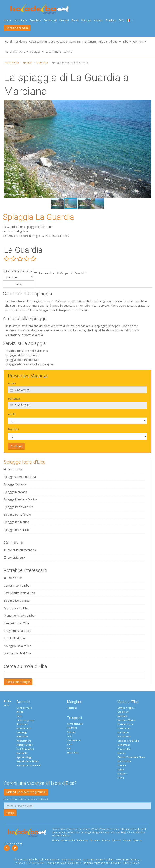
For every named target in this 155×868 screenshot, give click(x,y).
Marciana (42, 62)
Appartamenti (38, 41)
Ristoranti (11, 52)
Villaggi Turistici (25, 745)
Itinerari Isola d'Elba (17, 623)
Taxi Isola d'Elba (14, 638)
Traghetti (111, 20)
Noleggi (71, 732)
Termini (116, 840)
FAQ (121, 20)
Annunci (99, 20)
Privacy (106, 840)
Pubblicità (82, 840)
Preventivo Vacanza (17, 28)
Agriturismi (90, 41)
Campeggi (22, 732)
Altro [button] (24, 52)
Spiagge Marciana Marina (20, 499)
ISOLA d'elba (63, 835)
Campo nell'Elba (126, 708)
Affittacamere (24, 741)
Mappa (63, 273)
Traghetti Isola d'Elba (18, 631)
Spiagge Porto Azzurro (19, 507)
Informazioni (124, 761)
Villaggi (103, 41)
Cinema (122, 765)
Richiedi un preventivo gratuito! (26, 792)
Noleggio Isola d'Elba (18, 646)
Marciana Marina (126, 720)
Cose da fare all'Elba (128, 741)
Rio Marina (123, 732)
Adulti (12, 414)
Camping (75, 41)
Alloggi (20, 712)
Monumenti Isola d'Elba (19, 616)
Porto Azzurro (125, 724)
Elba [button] (127, 41)
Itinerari (122, 753)
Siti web (127, 840)
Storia (121, 778)
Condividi (79, 273)
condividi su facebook (20, 550)
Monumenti (124, 745)
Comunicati (50, 20)
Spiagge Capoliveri (16, 484)
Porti (70, 744)
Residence (20, 41)
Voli (69, 748)
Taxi (69, 736)
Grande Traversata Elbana (131, 757)
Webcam (86, 20)
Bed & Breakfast (25, 749)
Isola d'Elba (12, 62)
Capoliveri (123, 712)
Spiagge (28, 62)
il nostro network (13, 843)
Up (7, 705)
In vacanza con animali (29, 765)
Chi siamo (95, 840)
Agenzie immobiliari (27, 761)
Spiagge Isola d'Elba (25, 462)
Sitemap (138, 840)
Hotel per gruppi (26, 720)
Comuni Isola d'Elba (17, 585)
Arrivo (12, 383)
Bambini (13, 429)
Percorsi (64, 20)
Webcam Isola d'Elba (17, 653)
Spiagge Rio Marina (16, 522)
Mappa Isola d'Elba (16, 608)
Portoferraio (124, 728)
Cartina (68, 52)
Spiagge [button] (37, 52)
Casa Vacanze (58, 41)
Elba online (73, 753)
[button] (7, 149)
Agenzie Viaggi (24, 757)
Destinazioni (74, 740)
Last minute (20, 20)
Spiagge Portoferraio (17, 514)
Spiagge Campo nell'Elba (20, 477)
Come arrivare (75, 724)
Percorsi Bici (124, 749)
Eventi (75, 20)
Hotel (8, 41)
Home (7, 20)
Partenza (14, 398)
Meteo (121, 769)
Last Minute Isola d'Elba (19, 593)
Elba (7, 701)
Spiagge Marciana (15, 492)
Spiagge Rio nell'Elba (17, 530)
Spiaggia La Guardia (39, 217)
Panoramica (44, 273)
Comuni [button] (140, 41)
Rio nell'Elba (124, 737)
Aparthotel (22, 753)
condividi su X (15, 557)
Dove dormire (24, 708)
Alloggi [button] (115, 41)
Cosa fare (35, 20)
